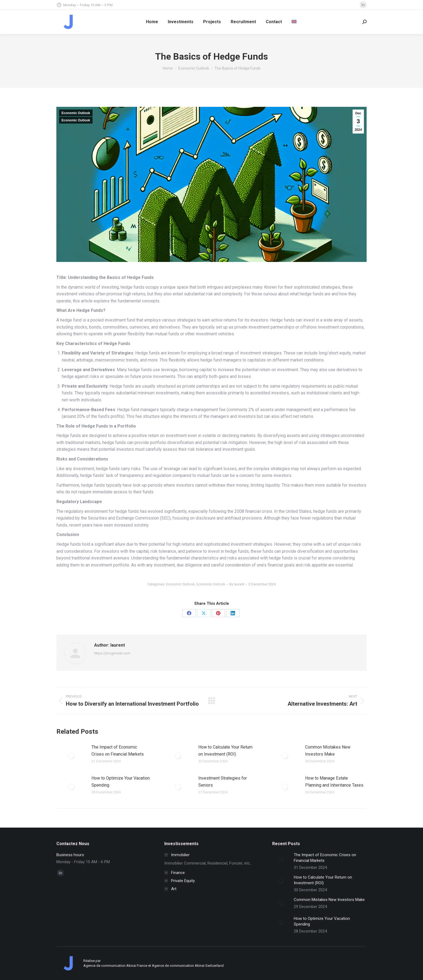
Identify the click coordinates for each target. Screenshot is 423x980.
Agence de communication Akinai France (116, 966)
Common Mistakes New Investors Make (328, 751)
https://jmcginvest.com (112, 653)
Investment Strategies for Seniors (223, 782)
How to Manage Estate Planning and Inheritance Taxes (334, 782)
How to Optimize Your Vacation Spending (121, 782)
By (237, 584)
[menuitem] (294, 22)
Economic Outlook (76, 113)
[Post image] (71, 756)
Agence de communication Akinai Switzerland (188, 966)
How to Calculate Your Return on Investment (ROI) (225, 751)
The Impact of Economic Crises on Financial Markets (118, 751)
